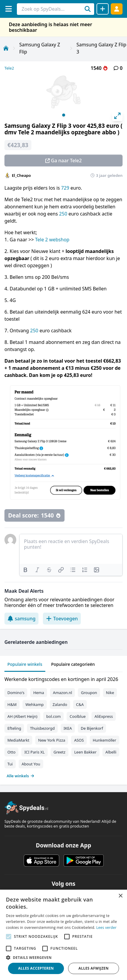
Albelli (111, 752)
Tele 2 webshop (52, 240)
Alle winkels (21, 776)
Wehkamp (35, 704)
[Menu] (8, 9)
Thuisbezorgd (42, 728)
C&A (80, 704)
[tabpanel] (64, 726)
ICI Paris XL (34, 752)
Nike (110, 693)
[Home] (6, 48)
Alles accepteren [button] (36, 968)
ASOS (79, 740)
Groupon (89, 693)
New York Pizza (52, 740)
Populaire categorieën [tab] (73, 664)
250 (63, 214)
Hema (38, 693)
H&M (12, 704)
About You (31, 764)
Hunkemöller (104, 740)
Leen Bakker (85, 752)
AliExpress (104, 716)
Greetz (60, 752)
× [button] (120, 896)
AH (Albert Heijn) (22, 716)
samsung (21, 619)
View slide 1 (64, 115)
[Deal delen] (103, 9)
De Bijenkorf (92, 728)
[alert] (64, 935)
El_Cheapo (21, 175)
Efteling (14, 728)
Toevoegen (62, 619)
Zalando (60, 704)
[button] (64, 957)
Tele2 (9, 68)
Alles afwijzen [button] (94, 968)
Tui (10, 764)
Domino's (16, 693)
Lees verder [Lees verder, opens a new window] (106, 928)
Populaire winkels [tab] (25, 664)
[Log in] (117, 9)
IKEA (68, 728)
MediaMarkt (18, 740)
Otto (11, 752)
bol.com (53, 716)
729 (65, 188)
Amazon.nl (63, 693)
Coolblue (78, 716)
